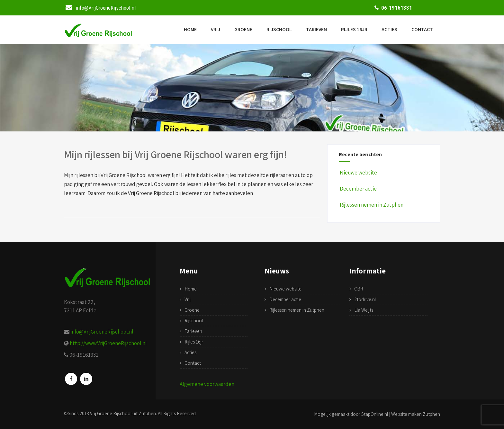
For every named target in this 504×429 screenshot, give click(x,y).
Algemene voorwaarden (207, 384)
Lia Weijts (364, 310)
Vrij (216, 29)
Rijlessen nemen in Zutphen (371, 205)
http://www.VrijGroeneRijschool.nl (108, 343)
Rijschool (279, 29)
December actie (358, 189)
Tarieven (316, 29)
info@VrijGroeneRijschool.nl (102, 332)
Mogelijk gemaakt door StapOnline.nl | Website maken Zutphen (377, 414)
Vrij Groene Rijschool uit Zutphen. (123, 413)
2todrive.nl (365, 299)
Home (190, 29)
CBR (359, 289)
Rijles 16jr (354, 29)
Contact (422, 29)
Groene (243, 29)
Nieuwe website (358, 173)
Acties (389, 29)
